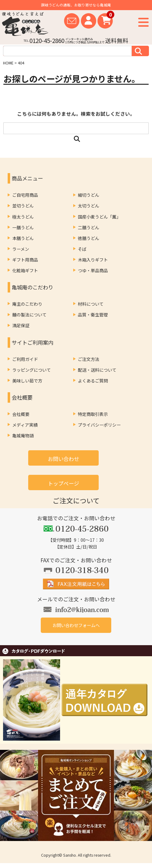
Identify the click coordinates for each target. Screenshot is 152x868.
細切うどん (89, 195)
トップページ (63, 483)
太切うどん (89, 206)
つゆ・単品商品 (93, 270)
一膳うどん (23, 227)
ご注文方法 (89, 359)
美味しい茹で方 (27, 381)
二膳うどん (89, 227)
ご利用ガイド (25, 359)
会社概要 (21, 414)
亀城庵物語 (23, 436)
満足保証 (21, 325)
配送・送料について (97, 370)
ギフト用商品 (25, 260)
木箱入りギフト (93, 260)
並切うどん (23, 206)
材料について (91, 304)
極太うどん (23, 217)
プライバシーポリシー (99, 425)
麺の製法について (29, 315)
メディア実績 (25, 425)
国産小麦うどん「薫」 (99, 217)
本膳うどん (23, 238)
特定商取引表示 (93, 414)
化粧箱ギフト (25, 270)
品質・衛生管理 (93, 315)
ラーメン (21, 249)
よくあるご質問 (93, 381)
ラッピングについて (32, 370)
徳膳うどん (89, 238)
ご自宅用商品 (25, 195)
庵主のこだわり (27, 304)
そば (82, 249)
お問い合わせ (63, 459)
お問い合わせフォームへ (76, 625)
